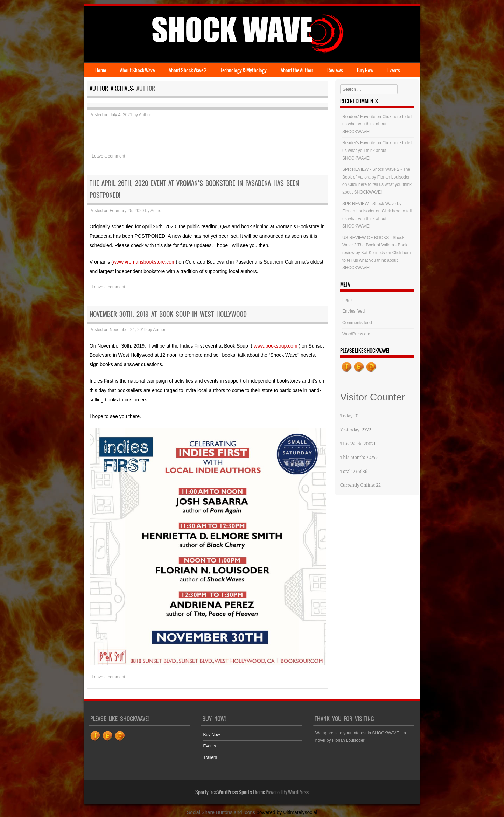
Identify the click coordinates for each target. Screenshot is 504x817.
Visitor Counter (373, 397)
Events (394, 70)
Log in (348, 300)
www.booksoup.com (276, 346)
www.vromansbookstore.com (144, 262)
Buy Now (365, 70)
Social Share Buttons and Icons (221, 812)
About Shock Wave (137, 70)
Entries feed (353, 311)
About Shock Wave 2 (188, 70)
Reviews (335, 70)
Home (101, 70)
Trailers (210, 757)
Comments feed (357, 323)
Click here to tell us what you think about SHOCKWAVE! (377, 124)
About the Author (297, 70)
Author (146, 88)
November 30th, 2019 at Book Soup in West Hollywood (168, 314)
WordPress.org (356, 334)
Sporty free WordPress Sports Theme (230, 792)
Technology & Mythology (244, 70)
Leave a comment (108, 156)
